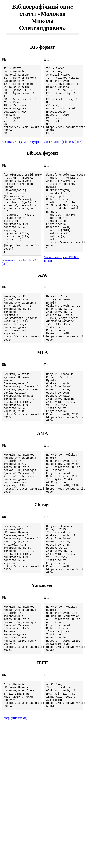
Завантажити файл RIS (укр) (20, 154)
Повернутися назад (14, 794)
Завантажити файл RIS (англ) (63, 154)
